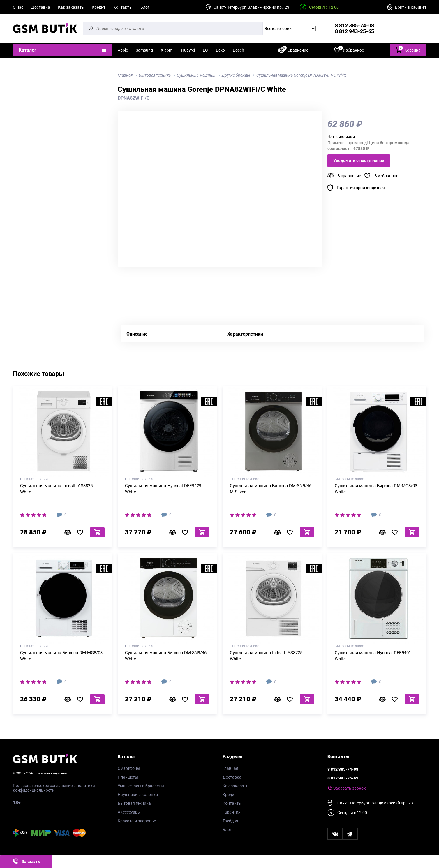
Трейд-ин (231, 821)
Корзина (408, 50)
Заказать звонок (350, 788)
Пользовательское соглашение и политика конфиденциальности (54, 788)
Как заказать (71, 7)
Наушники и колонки (138, 795)
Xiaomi (167, 50)
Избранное (349, 50)
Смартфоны (129, 768)
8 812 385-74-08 (355, 25)
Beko (220, 50)
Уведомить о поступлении (359, 161)
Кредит (99, 7)
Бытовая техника (134, 803)
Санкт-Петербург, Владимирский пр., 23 (251, 7)
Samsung (144, 50)
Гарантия (232, 812)
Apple (123, 50)
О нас (18, 7)
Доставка (41, 7)
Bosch (238, 50)
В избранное (386, 176)
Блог (145, 7)
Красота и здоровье (137, 821)
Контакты (123, 7)
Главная (230, 768)
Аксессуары (129, 812)
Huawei (188, 50)
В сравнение (349, 176)
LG (205, 50)
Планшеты (128, 777)
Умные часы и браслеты (141, 786)
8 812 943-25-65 (355, 31)
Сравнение (293, 50)
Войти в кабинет (411, 7)
